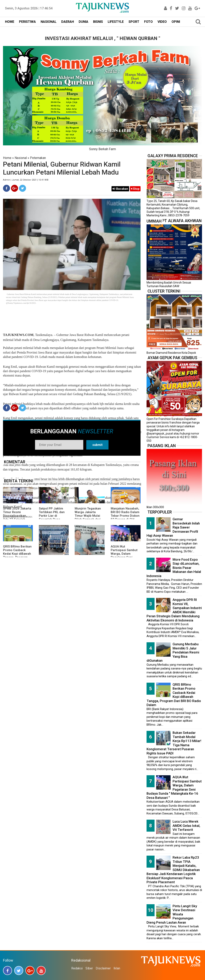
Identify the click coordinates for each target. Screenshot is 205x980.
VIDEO (162, 22)
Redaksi (77, 968)
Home (7, 158)
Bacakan (120, 189)
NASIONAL (49, 22)
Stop (135, 189)
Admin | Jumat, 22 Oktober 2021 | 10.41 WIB (26, 180)
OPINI (176, 22)
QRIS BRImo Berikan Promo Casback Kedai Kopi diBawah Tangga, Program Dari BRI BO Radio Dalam (17, 555)
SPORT (134, 22)
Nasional (21, 158)
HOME (10, 22)
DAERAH (68, 22)
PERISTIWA (27, 22)
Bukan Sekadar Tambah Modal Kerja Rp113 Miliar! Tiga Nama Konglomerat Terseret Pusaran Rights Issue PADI (174, 743)
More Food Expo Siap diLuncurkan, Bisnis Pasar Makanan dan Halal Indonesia (174, 568)
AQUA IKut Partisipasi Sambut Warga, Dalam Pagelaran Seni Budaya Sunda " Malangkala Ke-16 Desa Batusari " (174, 787)
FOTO (148, 22)
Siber (89, 968)
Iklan (117, 968)
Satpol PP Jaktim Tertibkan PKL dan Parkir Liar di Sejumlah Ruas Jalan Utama (52, 516)
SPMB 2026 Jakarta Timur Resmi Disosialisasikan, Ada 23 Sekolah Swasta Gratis (17, 516)
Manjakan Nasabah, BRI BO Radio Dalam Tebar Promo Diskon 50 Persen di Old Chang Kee (125, 516)
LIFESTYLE (116, 22)
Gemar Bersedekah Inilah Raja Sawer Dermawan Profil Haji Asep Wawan (173, 527)
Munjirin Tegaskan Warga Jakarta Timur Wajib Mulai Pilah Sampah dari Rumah (88, 516)
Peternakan (38, 158)
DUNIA (83, 22)
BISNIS (98, 22)
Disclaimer (103, 968)
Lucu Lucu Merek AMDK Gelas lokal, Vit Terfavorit (186, 826)
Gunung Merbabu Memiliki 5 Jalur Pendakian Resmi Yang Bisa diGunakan (173, 652)
